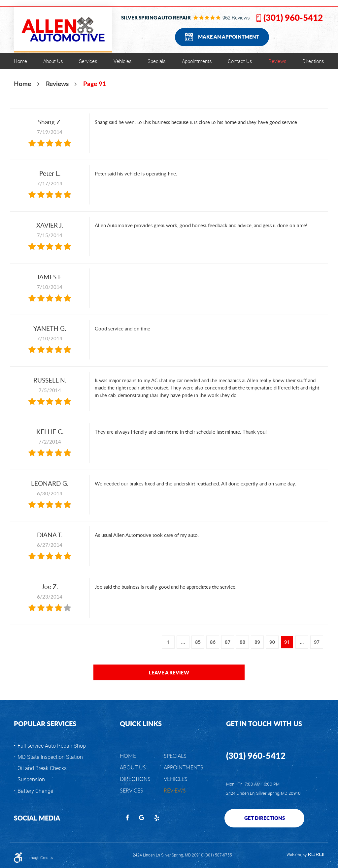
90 (272, 642)
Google (142, 818)
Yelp (157, 818)
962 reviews (236, 18)
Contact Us (240, 61)
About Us (53, 61)
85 (198, 642)
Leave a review (169, 672)
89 (257, 642)
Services (88, 61)
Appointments (197, 61)
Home (20, 61)
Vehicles (123, 61)
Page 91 (95, 84)
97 (317, 642)
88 (242, 642)
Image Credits (41, 858)
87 (228, 642)
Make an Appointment (229, 37)
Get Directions (265, 818)
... (183, 642)
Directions (313, 61)
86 (213, 642)
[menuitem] (20, 61)
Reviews (277, 61)
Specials (157, 61)
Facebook (127, 818)
